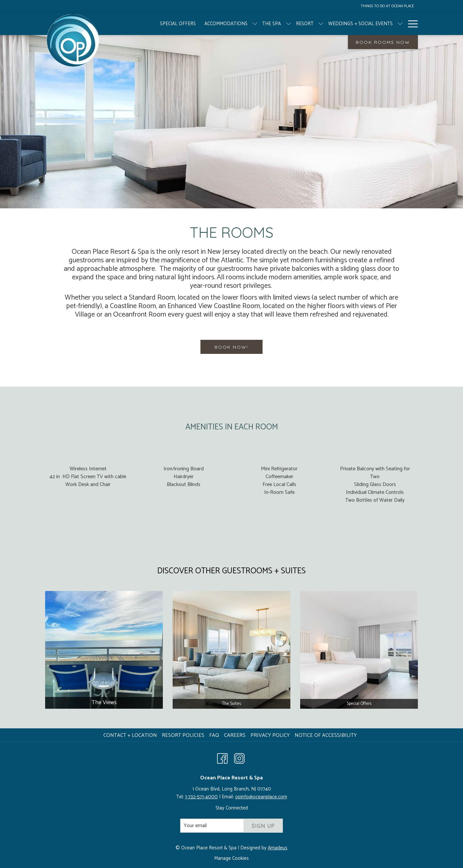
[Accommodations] (203, 24)
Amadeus (278, 848)
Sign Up (263, 826)
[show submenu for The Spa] (266, 24)
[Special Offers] (155, 24)
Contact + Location (130, 735)
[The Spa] (249, 24)
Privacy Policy (270, 735)
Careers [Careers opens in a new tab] (236, 735)
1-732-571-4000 (201, 797)
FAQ (214, 735)
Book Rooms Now (383, 42)
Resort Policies (183, 735)
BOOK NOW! (231, 347)
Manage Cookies (231, 859)
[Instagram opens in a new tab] (239, 758)
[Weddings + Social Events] (338, 24)
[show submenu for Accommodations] (232, 24)
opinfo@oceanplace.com (261, 797)
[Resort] (282, 24)
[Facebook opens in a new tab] (222, 758)
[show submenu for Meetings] (415, 24)
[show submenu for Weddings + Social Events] (377, 24)
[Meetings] (396, 24)
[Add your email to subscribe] (212, 826)
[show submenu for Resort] (298, 24)
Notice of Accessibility (326, 735)
